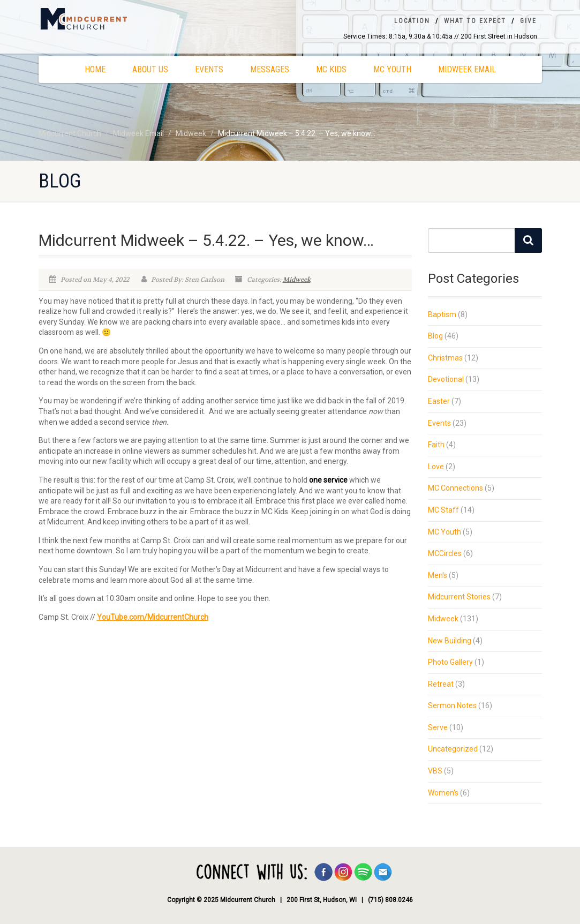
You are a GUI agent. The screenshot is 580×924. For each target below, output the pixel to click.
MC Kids (331, 69)
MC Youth (392, 69)
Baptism (442, 314)
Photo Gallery (450, 662)
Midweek (297, 280)
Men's (438, 575)
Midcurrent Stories (459, 597)
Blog (435, 336)
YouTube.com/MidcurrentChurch (153, 617)
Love (436, 467)
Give (528, 21)
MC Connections (455, 488)
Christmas (445, 358)
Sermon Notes (452, 705)
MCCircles (445, 553)
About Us (150, 69)
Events (209, 69)
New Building (450, 641)
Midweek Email (467, 69)
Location (412, 21)
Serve (438, 727)
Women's (443, 793)
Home (95, 69)
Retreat (441, 684)
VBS (435, 771)
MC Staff (443, 510)
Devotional (446, 379)
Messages (270, 69)
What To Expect (475, 21)
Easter (439, 401)
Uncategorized (453, 749)
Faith (436, 445)
